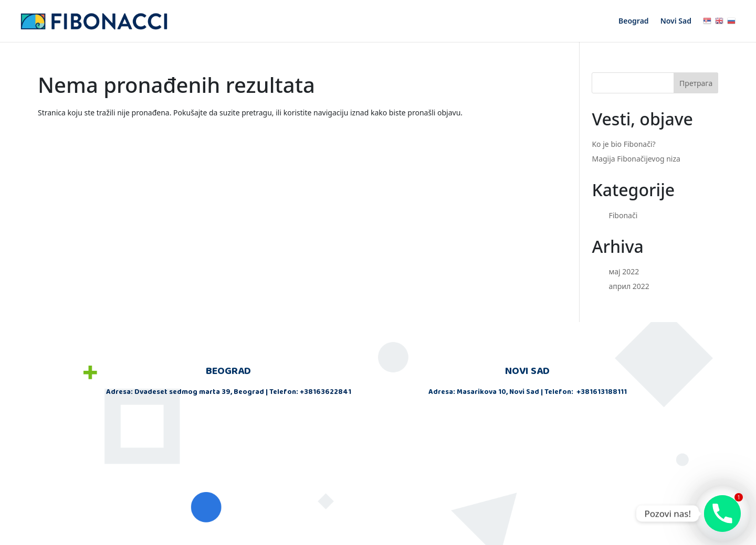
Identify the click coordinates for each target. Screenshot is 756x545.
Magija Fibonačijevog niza (636, 159)
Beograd (634, 22)
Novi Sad (676, 22)
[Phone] (722, 514)
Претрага (696, 83)
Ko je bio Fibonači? (623, 144)
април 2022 (629, 286)
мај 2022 (624, 271)
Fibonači (623, 215)
